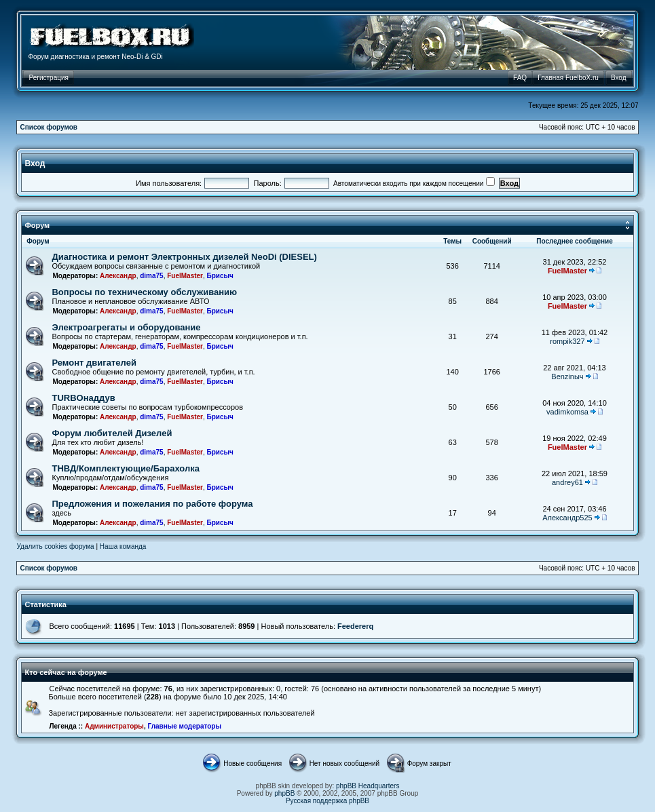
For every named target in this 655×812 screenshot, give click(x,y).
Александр (118, 276)
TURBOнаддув (83, 398)
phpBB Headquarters (368, 786)
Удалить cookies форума (55, 546)
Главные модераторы (184, 726)
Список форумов (49, 127)
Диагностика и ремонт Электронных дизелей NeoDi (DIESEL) (184, 257)
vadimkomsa (567, 412)
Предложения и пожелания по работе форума (152, 504)
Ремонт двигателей (94, 363)
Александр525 (567, 518)
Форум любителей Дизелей (112, 433)
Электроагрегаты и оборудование (126, 327)
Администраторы (114, 726)
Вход (35, 163)
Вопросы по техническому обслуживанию (144, 292)
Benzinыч (567, 376)
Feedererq (355, 626)
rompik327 (567, 341)
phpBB (284, 793)
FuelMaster (185, 276)
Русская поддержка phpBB (327, 801)
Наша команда (123, 546)
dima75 (151, 276)
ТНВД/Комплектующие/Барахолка (126, 468)
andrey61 (567, 482)
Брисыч (220, 276)
